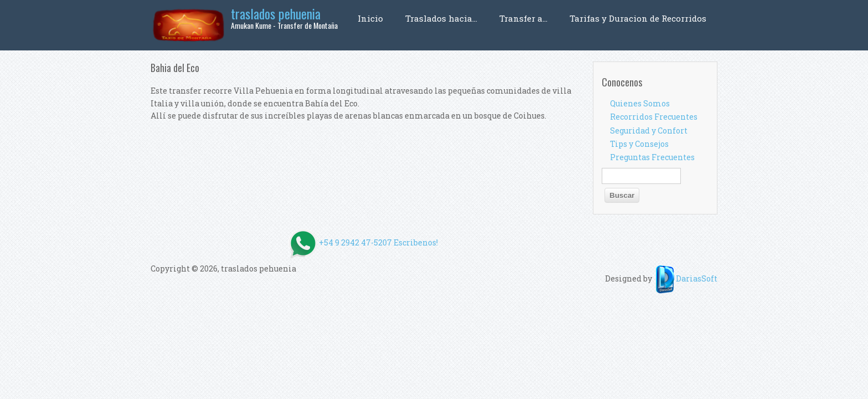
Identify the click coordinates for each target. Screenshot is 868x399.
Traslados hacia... (441, 18)
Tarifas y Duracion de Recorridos (638, 18)
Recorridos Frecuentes (654, 117)
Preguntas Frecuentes (652, 157)
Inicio (370, 18)
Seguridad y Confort (649, 131)
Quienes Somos (640, 103)
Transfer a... (523, 18)
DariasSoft (686, 278)
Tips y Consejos (639, 144)
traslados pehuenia (276, 13)
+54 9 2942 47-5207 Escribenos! (434, 242)
